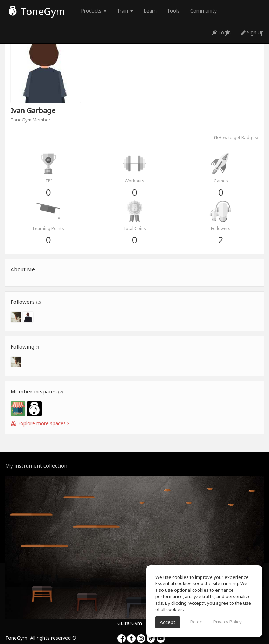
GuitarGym (130, 623)
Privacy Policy (227, 622)
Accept (168, 622)
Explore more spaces (40, 423)
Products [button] (94, 11)
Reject (197, 622)
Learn (150, 11)
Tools (173, 11)
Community (204, 11)
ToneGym (37, 11)
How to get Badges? (236, 137)
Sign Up (253, 32)
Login (221, 32)
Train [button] (125, 11)
